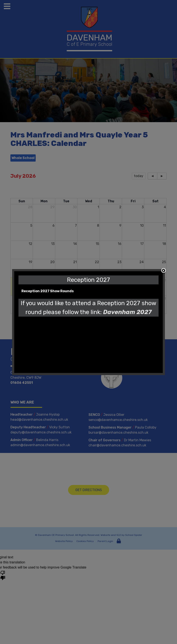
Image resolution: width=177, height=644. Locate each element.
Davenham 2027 (127, 312)
